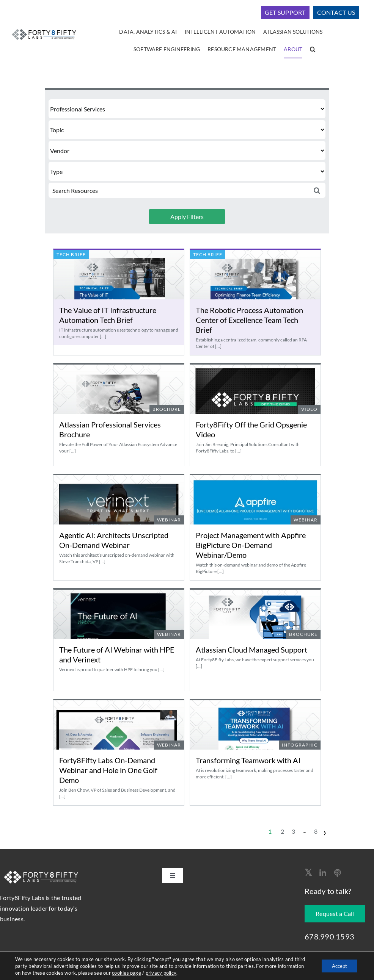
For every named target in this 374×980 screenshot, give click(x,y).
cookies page (154, 973)
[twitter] (308, 872)
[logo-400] (44, 29)
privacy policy (188, 973)
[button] (313, 50)
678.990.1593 (329, 936)
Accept (338, 966)
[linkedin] (323, 873)
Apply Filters (187, 217)
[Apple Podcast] (338, 873)
